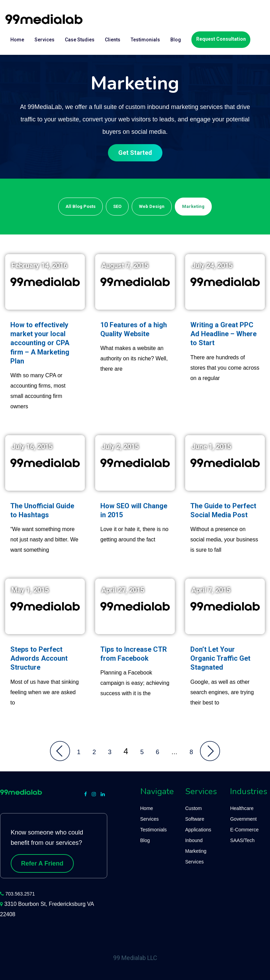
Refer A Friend (42, 863)
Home (17, 40)
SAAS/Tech (242, 840)
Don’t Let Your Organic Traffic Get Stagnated (220, 658)
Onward (210, 751)
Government (243, 819)
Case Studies (80, 40)
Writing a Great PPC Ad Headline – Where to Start (223, 334)
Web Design (152, 206)
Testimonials (145, 40)
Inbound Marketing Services (196, 851)
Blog (176, 40)
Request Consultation (221, 39)
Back (60, 751)
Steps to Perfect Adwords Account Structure (39, 658)
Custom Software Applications (198, 819)
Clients (113, 40)
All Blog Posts (81, 206)
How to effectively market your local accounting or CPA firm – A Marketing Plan (40, 343)
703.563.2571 (20, 894)
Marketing (193, 206)
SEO (117, 206)
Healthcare (242, 808)
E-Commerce (244, 830)
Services (44, 40)
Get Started (135, 153)
